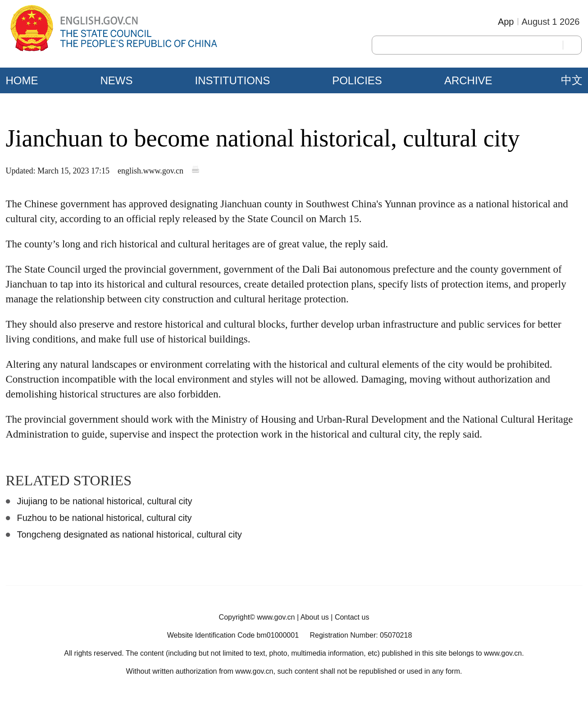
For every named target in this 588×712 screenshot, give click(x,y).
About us (315, 617)
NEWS (117, 80)
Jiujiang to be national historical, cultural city (105, 501)
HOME (22, 80)
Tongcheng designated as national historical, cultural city (130, 534)
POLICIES (357, 80)
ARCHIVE (468, 80)
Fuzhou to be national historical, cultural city (105, 518)
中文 (572, 80)
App (506, 22)
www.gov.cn (276, 617)
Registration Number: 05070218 (361, 635)
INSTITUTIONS (233, 80)
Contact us (352, 617)
